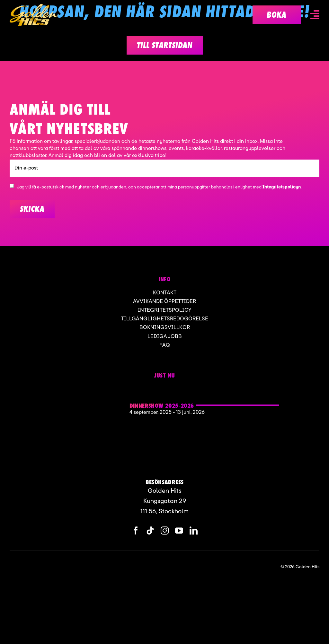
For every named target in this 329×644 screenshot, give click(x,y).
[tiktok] (150, 531)
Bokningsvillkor (165, 328)
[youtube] (179, 531)
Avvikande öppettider (164, 302)
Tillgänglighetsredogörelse (165, 319)
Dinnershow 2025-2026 (162, 405)
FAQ (165, 345)
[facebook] (136, 531)
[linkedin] (194, 531)
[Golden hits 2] (85, 389)
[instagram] (165, 531)
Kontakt (165, 293)
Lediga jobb (165, 337)
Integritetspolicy (164, 310)
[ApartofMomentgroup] (41, 567)
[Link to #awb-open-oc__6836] (315, 15)
